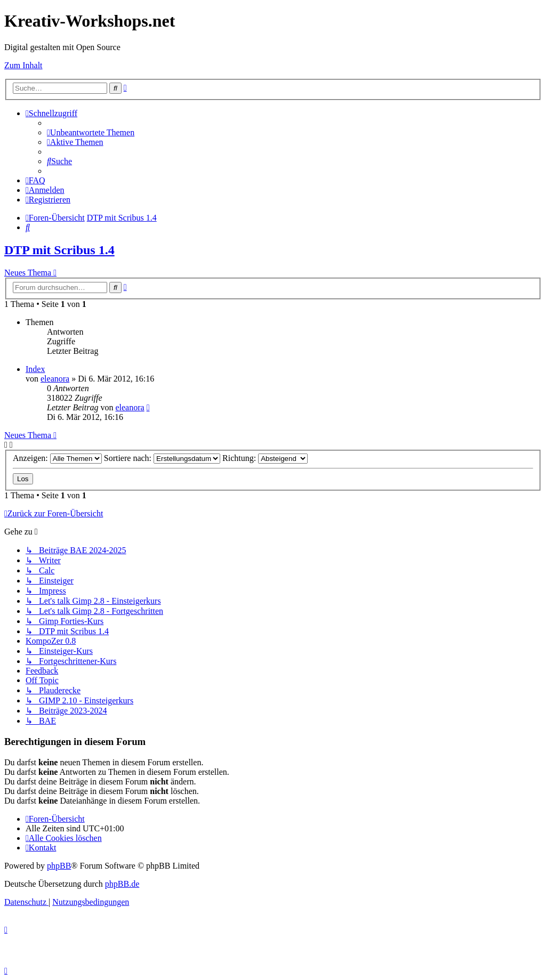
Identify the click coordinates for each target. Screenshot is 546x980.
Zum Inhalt (23, 65)
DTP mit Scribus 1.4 (59, 250)
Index (35, 369)
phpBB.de (122, 884)
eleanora (55, 379)
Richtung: (265, 458)
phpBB (59, 866)
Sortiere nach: (162, 458)
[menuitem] (91, 132)
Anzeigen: (57, 458)
